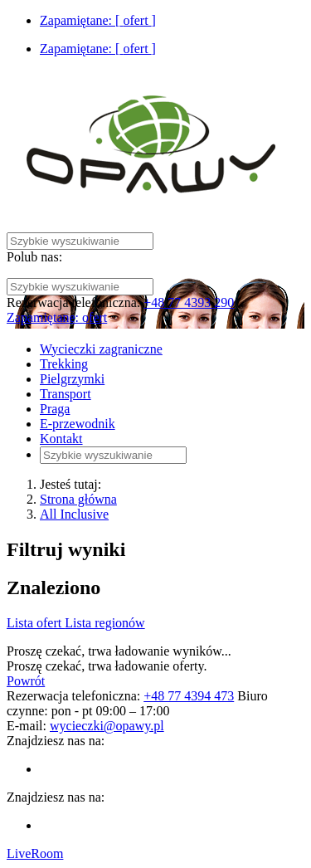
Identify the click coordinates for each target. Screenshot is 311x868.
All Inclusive (74, 514)
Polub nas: (34, 257)
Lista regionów (104, 623)
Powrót (26, 681)
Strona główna (78, 499)
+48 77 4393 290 (189, 302)
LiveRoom (35, 853)
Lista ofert (36, 623)
